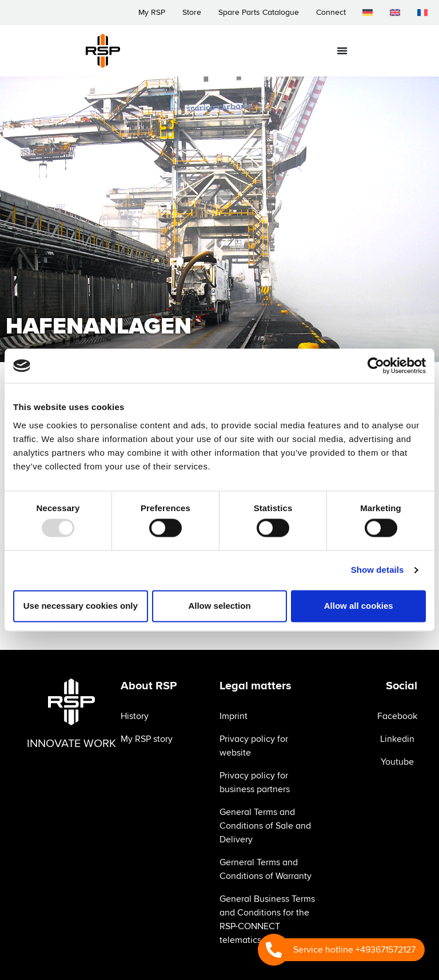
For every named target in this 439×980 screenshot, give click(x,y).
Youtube (397, 762)
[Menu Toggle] (342, 51)
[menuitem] (368, 13)
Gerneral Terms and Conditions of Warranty (266, 869)
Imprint (234, 716)
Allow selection (219, 606)
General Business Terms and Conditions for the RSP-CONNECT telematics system (267, 919)
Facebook (397, 716)
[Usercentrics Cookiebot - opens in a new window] (376, 366)
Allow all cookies (359, 606)
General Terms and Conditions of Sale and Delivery (265, 826)
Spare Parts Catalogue (258, 12)
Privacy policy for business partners (255, 782)
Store (191, 12)
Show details (378, 570)
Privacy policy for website (254, 746)
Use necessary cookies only (81, 606)
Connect (330, 12)
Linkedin (397, 739)
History (135, 716)
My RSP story (147, 739)
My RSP (151, 12)
